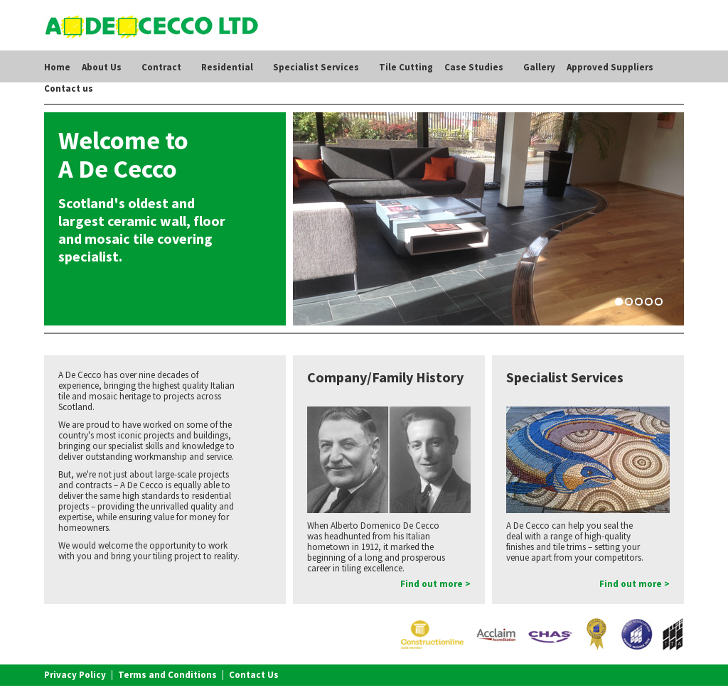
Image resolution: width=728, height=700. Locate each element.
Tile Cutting (406, 67)
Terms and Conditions (167, 675)
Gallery (539, 67)
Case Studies (474, 67)
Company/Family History (385, 377)
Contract (161, 67)
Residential (227, 67)
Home (57, 67)
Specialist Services (316, 67)
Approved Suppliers (610, 67)
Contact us (69, 88)
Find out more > (435, 584)
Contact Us (254, 675)
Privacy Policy (75, 675)
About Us (102, 67)
